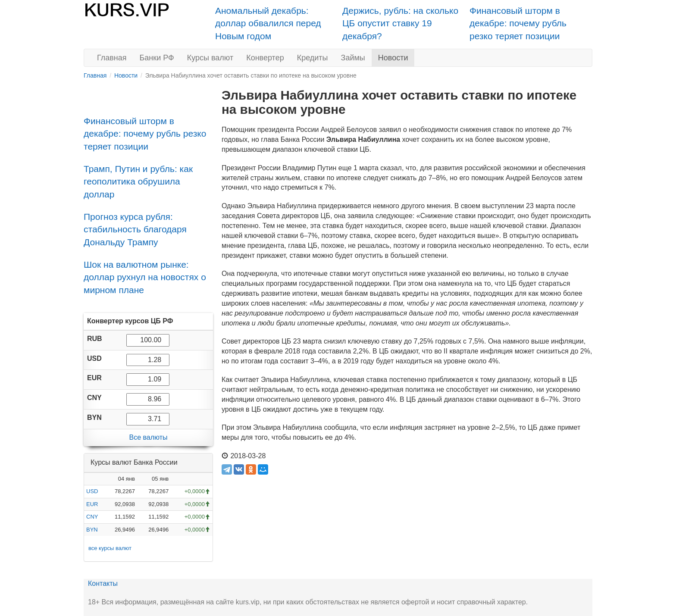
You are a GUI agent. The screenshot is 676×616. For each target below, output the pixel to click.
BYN (92, 530)
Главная (112, 58)
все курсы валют (110, 548)
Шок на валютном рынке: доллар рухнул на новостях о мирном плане (145, 277)
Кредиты (313, 58)
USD (92, 491)
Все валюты (148, 437)
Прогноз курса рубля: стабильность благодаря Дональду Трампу (135, 229)
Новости (393, 58)
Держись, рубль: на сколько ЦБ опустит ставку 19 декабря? (400, 23)
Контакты (103, 583)
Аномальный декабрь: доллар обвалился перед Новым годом (268, 23)
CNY (92, 517)
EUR (92, 504)
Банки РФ (157, 58)
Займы (353, 58)
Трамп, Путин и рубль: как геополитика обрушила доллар (138, 181)
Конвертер (265, 58)
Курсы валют (210, 58)
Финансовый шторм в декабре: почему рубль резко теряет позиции (518, 23)
